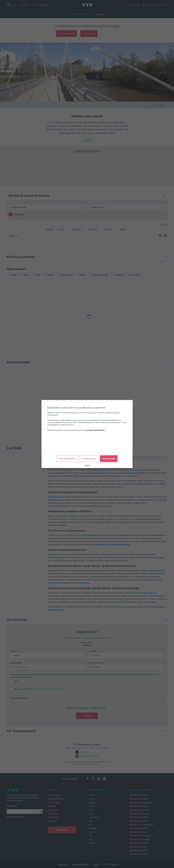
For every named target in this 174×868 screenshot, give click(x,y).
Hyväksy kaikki (109, 459)
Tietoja (87, 465)
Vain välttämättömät (67, 459)
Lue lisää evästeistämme (95, 430)
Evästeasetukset (89, 459)
